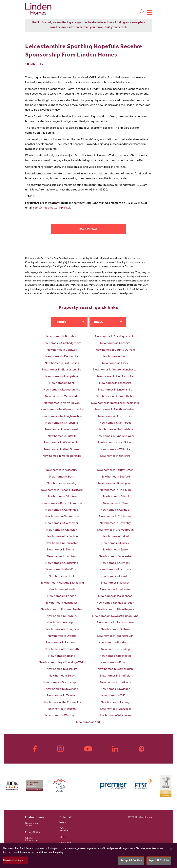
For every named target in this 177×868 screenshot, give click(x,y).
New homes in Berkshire (62, 337)
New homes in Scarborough (115, 669)
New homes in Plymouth (62, 643)
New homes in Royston (115, 663)
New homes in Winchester (115, 716)
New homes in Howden (115, 577)
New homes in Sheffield (115, 676)
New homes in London (62, 596)
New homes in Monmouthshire (115, 397)
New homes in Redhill (62, 656)
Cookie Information (31, 839)
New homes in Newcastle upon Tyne (115, 616)
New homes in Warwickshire (62, 443)
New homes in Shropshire (62, 423)
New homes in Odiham (115, 630)
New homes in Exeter (115, 550)
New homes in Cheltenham (62, 517)
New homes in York (88, 722)
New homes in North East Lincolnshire (115, 403)
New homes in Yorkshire (115, 456)
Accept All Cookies (131, 861)
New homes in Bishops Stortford (62, 490)
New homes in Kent (62, 383)
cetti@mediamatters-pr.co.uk (52, 208)
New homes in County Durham (115, 350)
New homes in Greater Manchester (115, 370)
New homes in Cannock (115, 510)
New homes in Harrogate (115, 570)
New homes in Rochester (115, 656)
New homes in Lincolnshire (115, 390)
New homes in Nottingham (62, 630)
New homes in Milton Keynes (115, 610)
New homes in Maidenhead (115, 596)
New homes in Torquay (115, 703)
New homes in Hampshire (62, 377)
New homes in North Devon (62, 403)
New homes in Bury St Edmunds (62, 504)
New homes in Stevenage (62, 689)
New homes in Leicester (115, 590)
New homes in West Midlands (115, 443)
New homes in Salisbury (62, 669)
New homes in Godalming (62, 563)
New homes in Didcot (115, 537)
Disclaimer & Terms (32, 825)
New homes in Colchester (62, 523)
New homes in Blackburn (115, 490)
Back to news (89, 229)
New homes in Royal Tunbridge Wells (62, 663)
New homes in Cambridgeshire (62, 343)
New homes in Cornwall (62, 350)
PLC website (64, 829)
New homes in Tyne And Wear (115, 436)
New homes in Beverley (62, 484)
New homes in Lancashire (115, 383)
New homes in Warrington (62, 716)
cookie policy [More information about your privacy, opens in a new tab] (56, 852)
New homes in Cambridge (62, 510)
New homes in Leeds (62, 590)
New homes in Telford (115, 696)
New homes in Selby (62, 676)
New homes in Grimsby (115, 563)
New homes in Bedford (115, 477)
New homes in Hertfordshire (115, 377)
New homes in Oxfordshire (115, 417)
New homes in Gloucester (115, 557)
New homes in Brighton (62, 497)
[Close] (171, 849)
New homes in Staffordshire (115, 430)
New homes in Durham (62, 550)
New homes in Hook (62, 577)
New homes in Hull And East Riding (62, 583)
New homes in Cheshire (115, 343)
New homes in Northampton (115, 623)
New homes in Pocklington (115, 643)
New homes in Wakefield (115, 709)
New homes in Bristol (115, 497)
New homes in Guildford (62, 570)
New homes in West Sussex (62, 450)
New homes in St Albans (115, 683)
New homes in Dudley (115, 543)
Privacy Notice (33, 833)
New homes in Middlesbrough (115, 603)
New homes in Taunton (62, 696)
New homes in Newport (62, 623)
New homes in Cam (115, 504)
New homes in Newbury (62, 616)
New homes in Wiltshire (115, 450)
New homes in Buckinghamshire (115, 337)
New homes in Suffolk (62, 436)
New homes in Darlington (62, 537)
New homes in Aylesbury (62, 470)
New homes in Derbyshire (62, 357)
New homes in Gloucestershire (62, 370)
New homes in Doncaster (62, 543)
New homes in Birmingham (115, 484)
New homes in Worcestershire (62, 456)
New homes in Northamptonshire (62, 410)
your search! (119, 27)
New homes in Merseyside (62, 397)
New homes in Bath (62, 477)
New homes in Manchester (62, 603)
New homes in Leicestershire (62, 390)
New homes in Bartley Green (115, 470)
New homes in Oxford (62, 636)
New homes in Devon (115, 357)
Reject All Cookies (159, 861)
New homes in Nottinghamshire (62, 417)
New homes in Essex (115, 363)
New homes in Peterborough (115, 636)
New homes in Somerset (115, 423)
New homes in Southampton (62, 683)
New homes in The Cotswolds (62, 703)
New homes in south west (62, 430)
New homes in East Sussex (62, 363)
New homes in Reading (115, 649)
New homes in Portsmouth (62, 649)
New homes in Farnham (62, 557)
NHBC (63, 837)
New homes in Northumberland (115, 410)
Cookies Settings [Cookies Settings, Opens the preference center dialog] (13, 860)
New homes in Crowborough (115, 530)
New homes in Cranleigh (62, 530)
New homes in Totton (62, 709)
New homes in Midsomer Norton (62, 610)
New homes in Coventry (115, 523)
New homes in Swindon (115, 689)
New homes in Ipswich (115, 583)
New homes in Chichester (115, 517)
